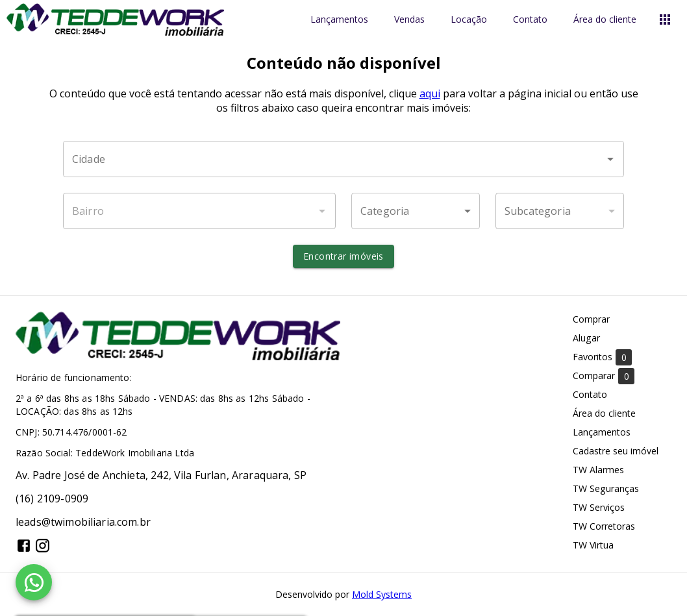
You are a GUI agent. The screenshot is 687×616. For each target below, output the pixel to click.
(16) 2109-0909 (52, 499)
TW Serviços (599, 507)
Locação (469, 20)
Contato (530, 20)
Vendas (409, 20)
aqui (430, 93)
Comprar (591, 319)
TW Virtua (593, 545)
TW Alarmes (598, 470)
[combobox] (343, 159)
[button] (416, 211)
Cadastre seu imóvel (616, 451)
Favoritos (602, 357)
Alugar (586, 338)
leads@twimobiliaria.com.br (83, 522)
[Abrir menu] (665, 19)
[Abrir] (610, 159)
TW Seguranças (606, 488)
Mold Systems (382, 594)
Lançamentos (339, 20)
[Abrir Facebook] (24, 546)
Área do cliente (605, 20)
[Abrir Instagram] (43, 546)
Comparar (604, 376)
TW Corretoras (604, 526)
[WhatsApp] (34, 582)
